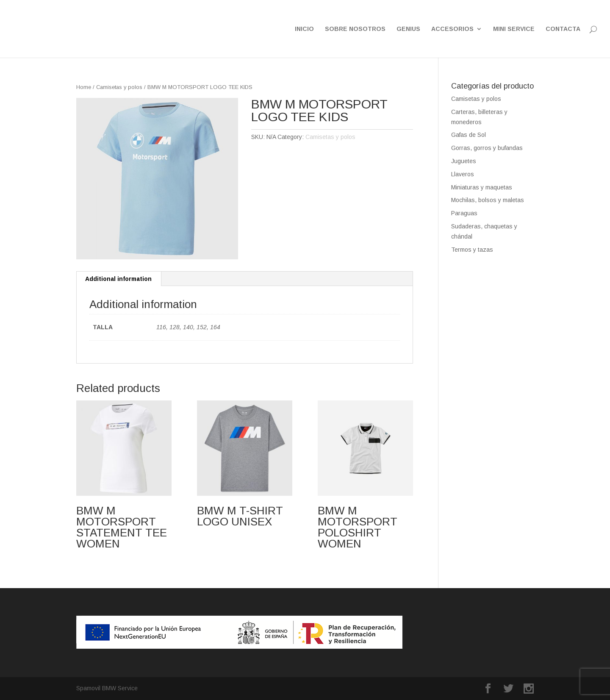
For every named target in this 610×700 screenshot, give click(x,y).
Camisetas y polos (119, 87)
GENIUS (408, 29)
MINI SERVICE (514, 29)
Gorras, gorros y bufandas (487, 148)
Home (84, 87)
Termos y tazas (472, 250)
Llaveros (463, 174)
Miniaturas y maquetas (482, 187)
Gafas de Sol (469, 135)
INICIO (304, 29)
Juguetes (464, 161)
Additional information (118, 279)
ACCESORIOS (452, 29)
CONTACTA (563, 29)
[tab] (119, 279)
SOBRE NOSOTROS (355, 29)
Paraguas (464, 213)
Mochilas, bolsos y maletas (488, 200)
